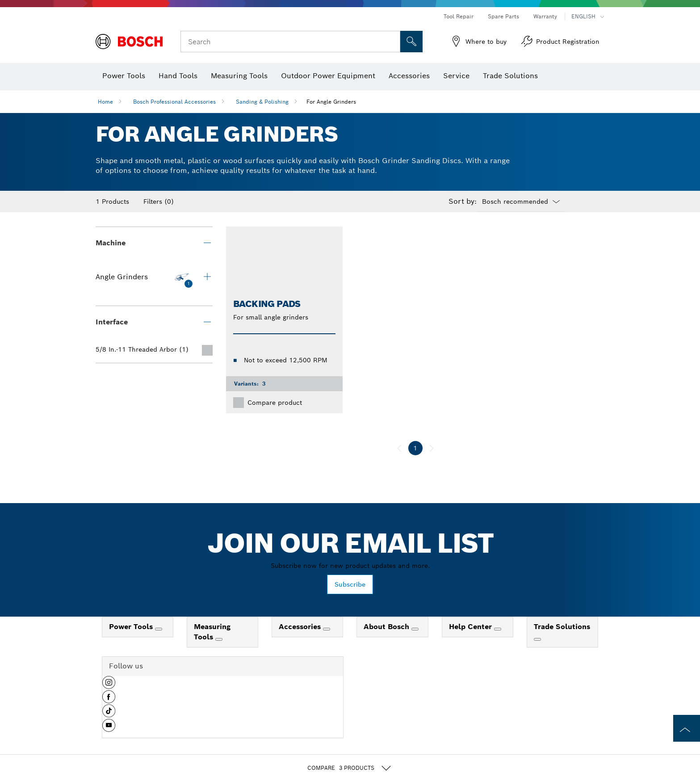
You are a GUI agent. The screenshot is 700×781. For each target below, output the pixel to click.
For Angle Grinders (331, 102)
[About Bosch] (415, 629)
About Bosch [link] (388, 627)
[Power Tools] (159, 629)
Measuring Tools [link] (212, 632)
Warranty (545, 16)
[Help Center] (498, 629)
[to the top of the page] (687, 728)
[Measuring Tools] (219, 639)
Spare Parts (503, 16)
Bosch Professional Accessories (174, 102)
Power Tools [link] (132, 627)
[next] (432, 448)
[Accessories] (327, 629)
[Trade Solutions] (537, 639)
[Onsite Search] (411, 42)
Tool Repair (459, 16)
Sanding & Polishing (262, 102)
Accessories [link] (301, 627)
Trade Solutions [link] (562, 627)
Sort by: (463, 202)
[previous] (399, 448)
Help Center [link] (472, 627)
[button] (109, 686)
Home (105, 102)
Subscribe (350, 584)
